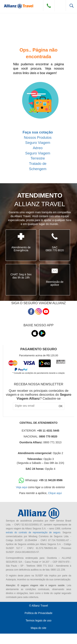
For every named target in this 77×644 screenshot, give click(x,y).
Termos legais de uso (38, 620)
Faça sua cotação (38, 132)
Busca (71, 6)
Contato (49, 6)
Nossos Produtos (38, 137)
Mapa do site (38, 628)
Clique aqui (55, 493)
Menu (60, 6)
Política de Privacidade (38, 613)
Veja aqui (22, 487)
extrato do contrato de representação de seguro (33, 532)
